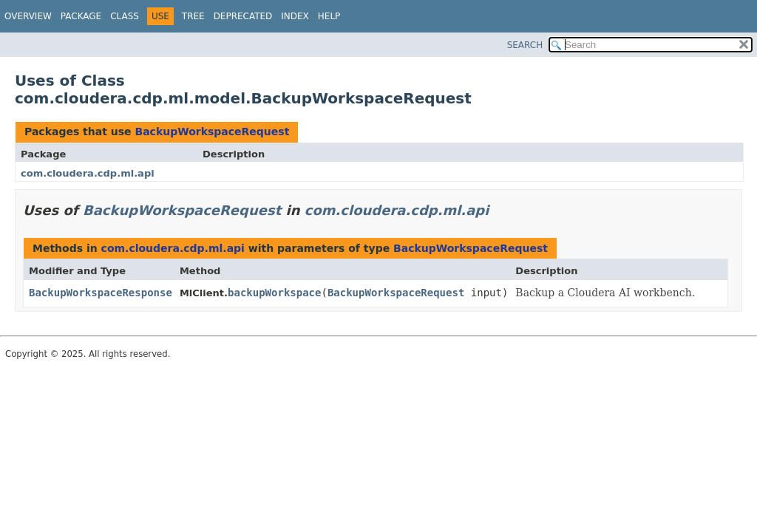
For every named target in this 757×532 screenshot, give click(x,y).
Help (329, 16)
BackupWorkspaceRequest (212, 132)
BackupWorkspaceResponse (101, 293)
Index (295, 16)
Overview (28, 16)
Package (81, 16)
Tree (193, 16)
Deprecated (243, 16)
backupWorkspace (274, 293)
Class (125, 16)
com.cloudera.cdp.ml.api (88, 173)
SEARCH (525, 45)
